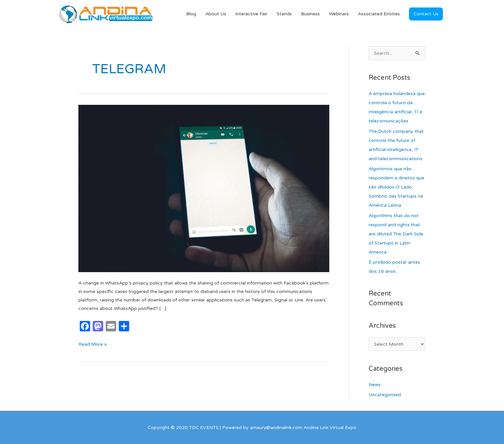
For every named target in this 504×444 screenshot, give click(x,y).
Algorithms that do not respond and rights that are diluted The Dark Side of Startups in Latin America (396, 234)
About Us (216, 14)
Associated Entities (379, 14)
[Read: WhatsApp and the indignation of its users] (204, 188)
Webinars (339, 14)
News (375, 385)
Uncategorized (385, 395)
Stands (284, 14)
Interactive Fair (251, 14)
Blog (191, 14)
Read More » (93, 344)
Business (310, 14)
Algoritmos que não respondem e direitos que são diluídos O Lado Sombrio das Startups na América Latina (396, 187)
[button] (426, 14)
